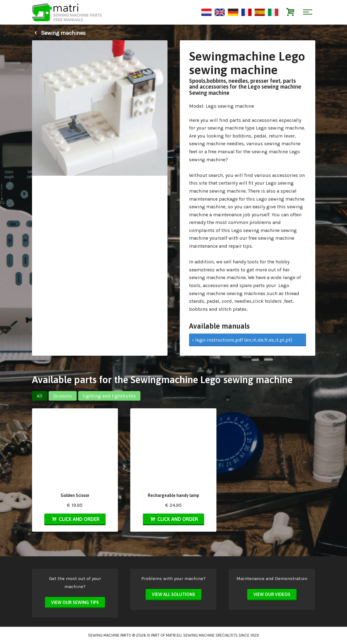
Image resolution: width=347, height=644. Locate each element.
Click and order (75, 519)
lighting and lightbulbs (109, 396)
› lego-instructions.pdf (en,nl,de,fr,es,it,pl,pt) (242, 340)
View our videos (272, 594)
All (40, 396)
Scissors (63, 396)
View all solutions (173, 594)
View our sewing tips (75, 602)
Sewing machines (59, 33)
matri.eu (174, 635)
